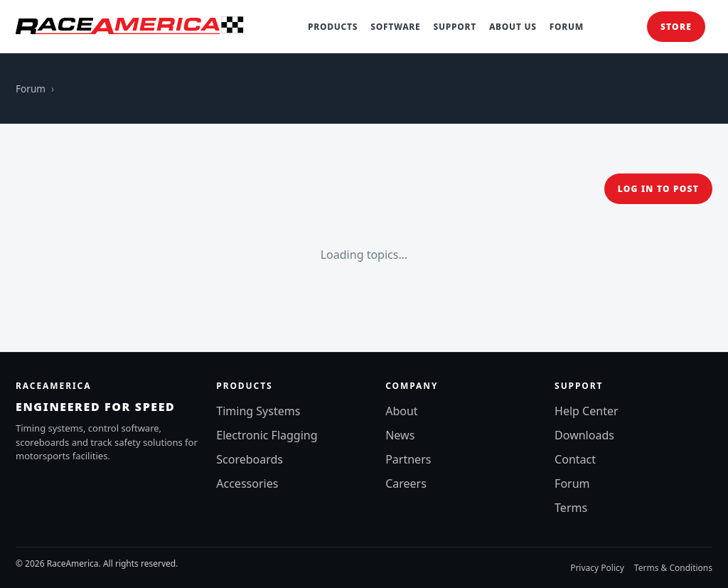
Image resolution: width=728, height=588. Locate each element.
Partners (408, 459)
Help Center (586, 411)
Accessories (247, 483)
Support (454, 27)
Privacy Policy (597, 568)
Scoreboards (250, 459)
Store (676, 27)
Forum (567, 27)
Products (333, 27)
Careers (406, 483)
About (401, 411)
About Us (513, 27)
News (400, 435)
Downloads (584, 435)
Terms (571, 508)
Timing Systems (258, 411)
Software (395, 27)
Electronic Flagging (267, 435)
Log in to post (658, 189)
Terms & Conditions (673, 568)
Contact (575, 459)
